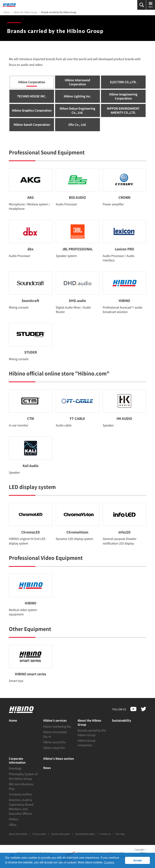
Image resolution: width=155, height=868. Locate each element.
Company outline (20, 794)
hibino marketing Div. (57, 726)
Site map (120, 834)
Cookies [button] (109, 862)
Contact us (105, 834)
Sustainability (121, 720)
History (14, 819)
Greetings (15, 768)
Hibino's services (55, 720)
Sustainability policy (85, 834)
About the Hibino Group (25, 12)
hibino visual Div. (54, 748)
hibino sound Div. (55, 742)
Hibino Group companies (87, 743)
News (47, 768)
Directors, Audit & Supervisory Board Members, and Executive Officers (21, 807)
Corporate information (17, 760)
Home (7, 12)
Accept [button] (137, 860)
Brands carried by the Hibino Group (59, 12)
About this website (18, 834)
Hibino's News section (59, 758)
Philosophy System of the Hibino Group (23, 776)
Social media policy (61, 834)
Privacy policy (39, 834)
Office (13, 825)
